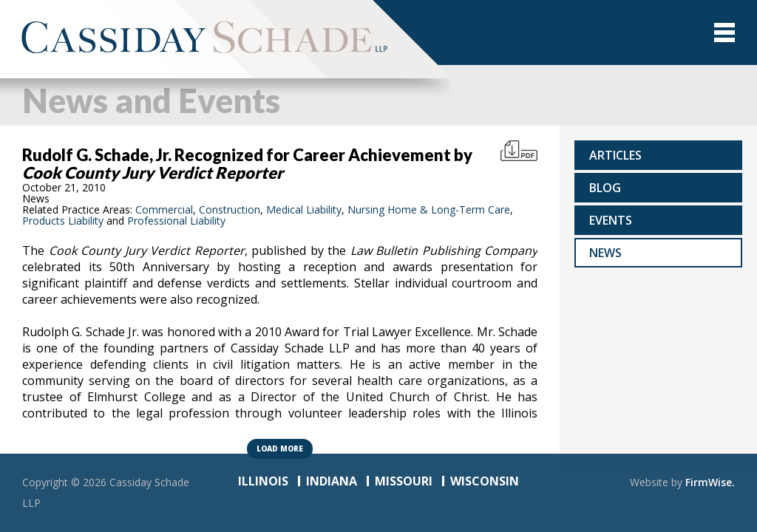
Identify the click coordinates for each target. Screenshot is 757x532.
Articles (615, 155)
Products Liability (63, 221)
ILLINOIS (263, 481)
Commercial (164, 209)
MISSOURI (404, 481)
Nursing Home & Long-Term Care (429, 209)
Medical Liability (304, 209)
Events (611, 220)
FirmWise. (710, 482)
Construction (230, 209)
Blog (605, 188)
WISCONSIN (485, 481)
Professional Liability (176, 221)
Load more (280, 449)
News (605, 253)
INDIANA (332, 481)
